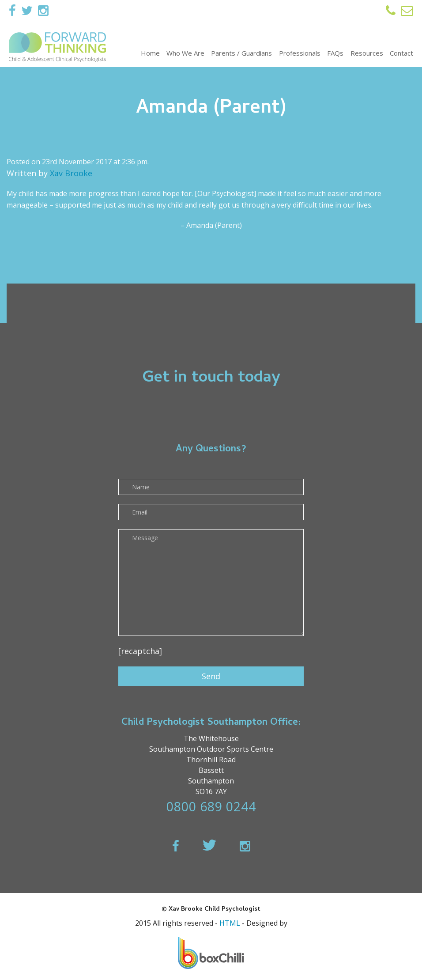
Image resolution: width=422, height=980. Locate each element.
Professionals (300, 53)
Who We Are (185, 53)
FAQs (335, 53)
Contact (401, 53)
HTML (230, 923)
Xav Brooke (71, 173)
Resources (367, 53)
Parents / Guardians (241, 53)
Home (150, 53)
